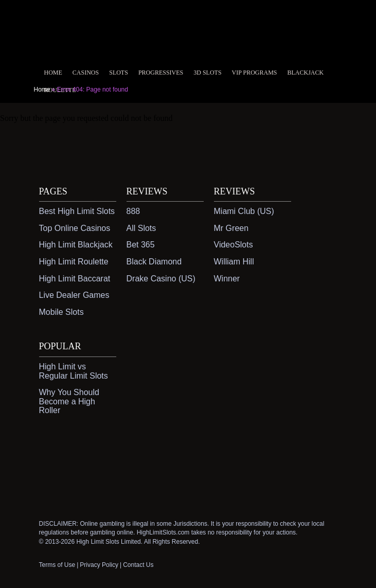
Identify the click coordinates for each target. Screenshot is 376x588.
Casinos (86, 73)
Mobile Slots (61, 312)
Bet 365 (141, 245)
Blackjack (306, 73)
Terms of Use (57, 565)
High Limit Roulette (74, 262)
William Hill (234, 262)
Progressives (161, 73)
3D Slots (207, 73)
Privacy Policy (99, 565)
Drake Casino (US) (161, 279)
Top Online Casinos (75, 228)
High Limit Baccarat (75, 279)
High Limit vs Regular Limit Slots (74, 371)
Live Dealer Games (74, 295)
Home (53, 73)
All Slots (141, 228)
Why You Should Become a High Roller (69, 401)
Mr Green (231, 228)
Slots (119, 73)
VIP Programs (255, 73)
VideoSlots (234, 245)
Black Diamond (154, 262)
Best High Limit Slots (77, 211)
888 (133, 211)
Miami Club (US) (244, 211)
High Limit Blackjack (76, 245)
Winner (227, 279)
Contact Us (138, 565)
